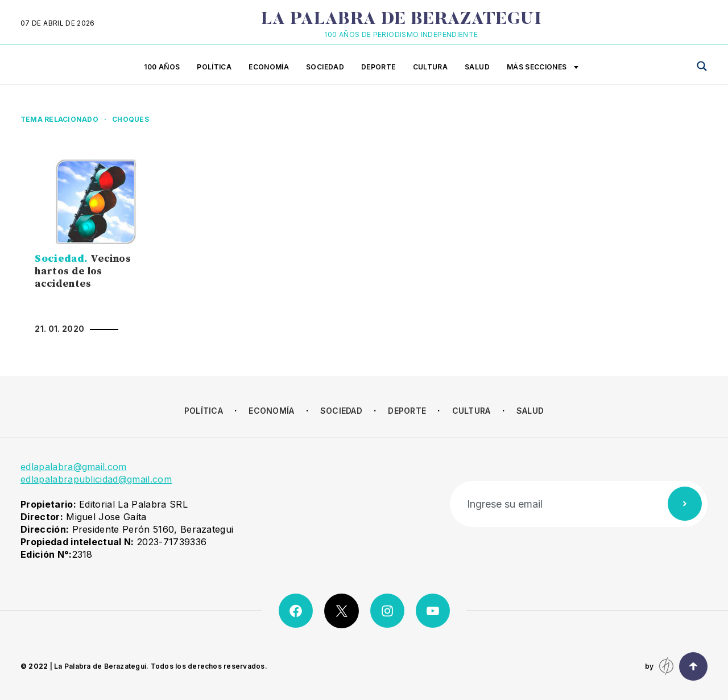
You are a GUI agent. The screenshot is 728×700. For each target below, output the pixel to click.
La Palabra (401, 20)
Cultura (431, 67)
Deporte (379, 67)
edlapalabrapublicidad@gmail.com (96, 479)
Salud (477, 67)
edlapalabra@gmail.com (74, 467)
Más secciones (543, 68)
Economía (269, 67)
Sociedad (325, 67)
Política (214, 67)
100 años (162, 67)
